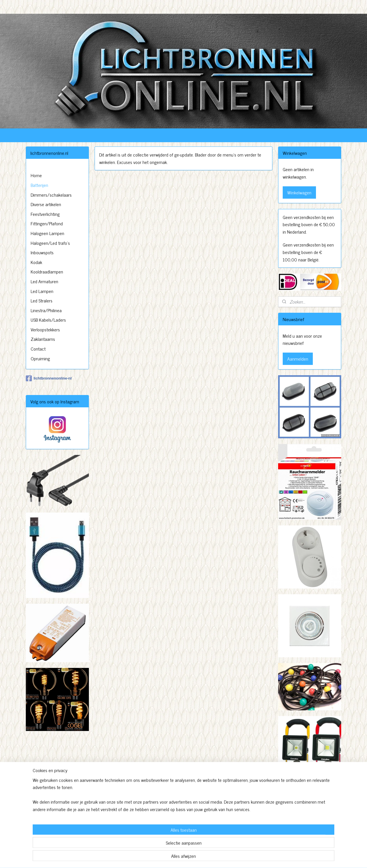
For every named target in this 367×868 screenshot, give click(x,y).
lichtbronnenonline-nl (49, 378)
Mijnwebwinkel (236, 857)
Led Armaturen (44, 281)
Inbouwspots (42, 252)
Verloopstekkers (45, 329)
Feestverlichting (45, 214)
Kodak (36, 262)
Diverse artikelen (46, 204)
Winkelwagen (299, 192)
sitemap (173, 857)
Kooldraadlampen (47, 271)
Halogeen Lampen (47, 233)
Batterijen (39, 185)
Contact (38, 349)
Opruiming (40, 358)
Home (36, 175)
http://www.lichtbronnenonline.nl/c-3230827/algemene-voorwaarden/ (309, 824)
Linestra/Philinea (46, 310)
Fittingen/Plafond (47, 223)
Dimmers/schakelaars (51, 195)
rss (182, 857)
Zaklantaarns (43, 339)
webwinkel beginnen (198, 857)
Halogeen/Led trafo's (50, 243)
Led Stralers (42, 300)
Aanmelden (298, 359)
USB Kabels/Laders (48, 320)
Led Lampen (42, 291)
